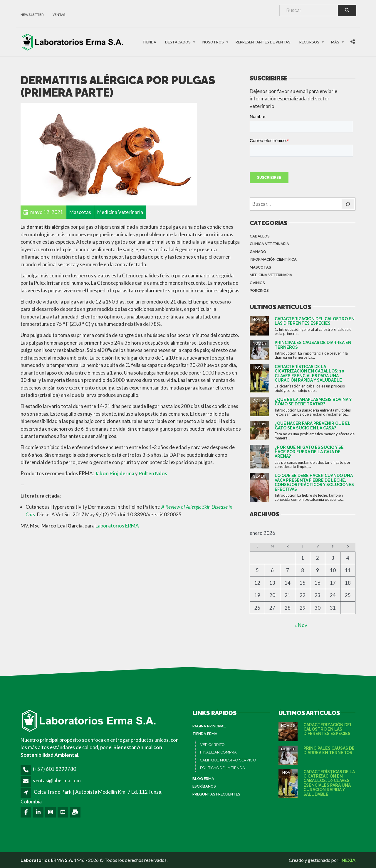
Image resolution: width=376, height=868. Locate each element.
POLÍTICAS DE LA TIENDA (223, 768)
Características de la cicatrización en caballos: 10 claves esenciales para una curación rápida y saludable (309, 373)
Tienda (149, 42)
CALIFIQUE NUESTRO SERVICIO (228, 760)
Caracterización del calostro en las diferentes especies (315, 321)
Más (335, 42)
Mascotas (260, 267)
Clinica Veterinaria (269, 244)
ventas (59, 15)
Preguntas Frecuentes (216, 794)
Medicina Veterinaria (271, 275)
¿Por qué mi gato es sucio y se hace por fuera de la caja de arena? (309, 452)
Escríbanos (204, 786)
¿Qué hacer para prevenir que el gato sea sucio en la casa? (313, 425)
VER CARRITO (212, 745)
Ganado (258, 252)
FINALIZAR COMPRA (218, 752)
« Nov (301, 625)
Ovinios (257, 283)
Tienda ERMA (205, 734)
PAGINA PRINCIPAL (209, 726)
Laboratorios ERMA (117, 526)
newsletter (32, 15)
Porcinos (259, 290)
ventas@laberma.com (57, 780)
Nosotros (213, 42)
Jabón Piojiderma (115, 473)
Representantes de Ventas (263, 42)
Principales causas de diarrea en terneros (313, 345)
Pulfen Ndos (153, 473)
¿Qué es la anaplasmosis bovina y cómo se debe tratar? (313, 402)
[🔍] (348, 204)
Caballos (260, 236)
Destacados (178, 42)
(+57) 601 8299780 (54, 769)
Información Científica (273, 259)
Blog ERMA (203, 779)
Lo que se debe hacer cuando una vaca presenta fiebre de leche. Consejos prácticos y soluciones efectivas (314, 482)
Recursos (309, 42)
